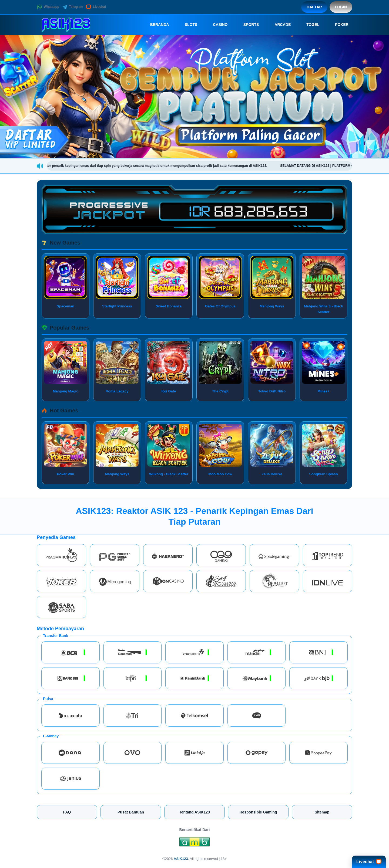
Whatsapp (48, 7)
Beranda (156, 25)
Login (341, 7)
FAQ (67, 812)
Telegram (72, 7)
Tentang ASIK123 (194, 812)
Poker (338, 25)
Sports (247, 25)
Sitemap (322, 812)
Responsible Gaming (258, 812)
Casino (216, 25)
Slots (187, 25)
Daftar (314, 7)
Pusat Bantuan (131, 812)
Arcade (279, 25)
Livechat (96, 7)
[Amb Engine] (194, 843)
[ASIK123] (66, 25)
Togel (309, 25)
